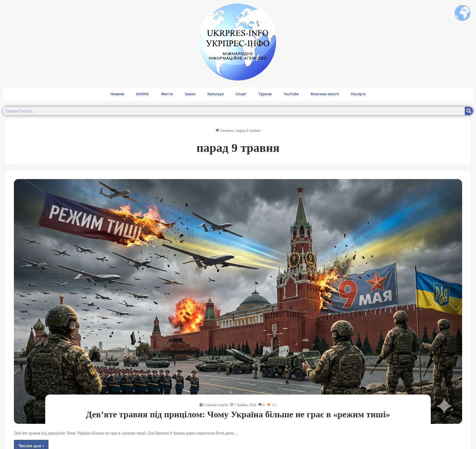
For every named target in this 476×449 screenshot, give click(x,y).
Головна (224, 130)
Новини (117, 94)
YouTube (291, 94)
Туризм (265, 94)
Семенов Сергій (216, 405)
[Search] (469, 111)
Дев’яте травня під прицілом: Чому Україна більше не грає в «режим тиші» (238, 414)
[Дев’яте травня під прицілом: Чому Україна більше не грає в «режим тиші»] (238, 301)
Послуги (358, 94)
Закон (190, 94)
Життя (167, 94)
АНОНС (143, 94)
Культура (216, 94)
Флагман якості (325, 94)
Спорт (241, 94)
